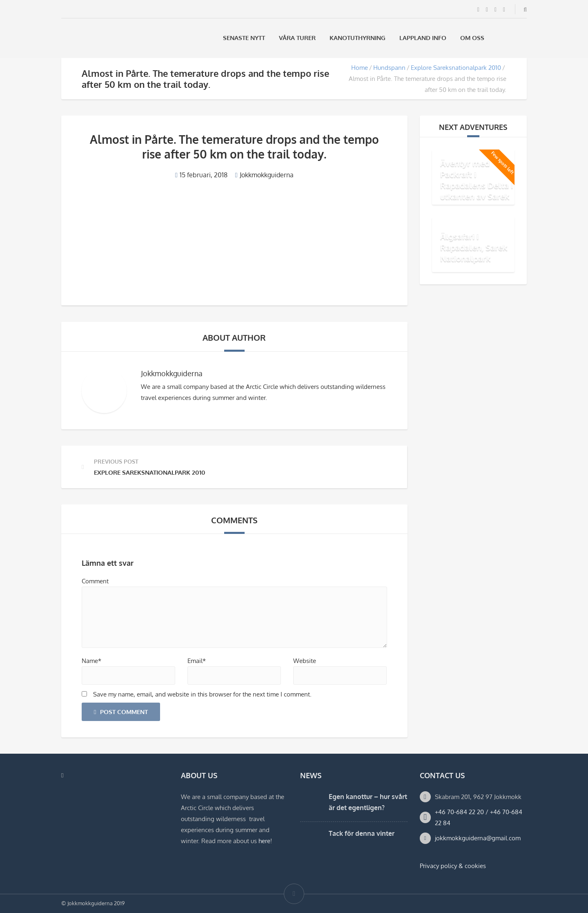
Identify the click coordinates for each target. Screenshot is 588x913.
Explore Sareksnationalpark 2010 (456, 68)
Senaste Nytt (244, 38)
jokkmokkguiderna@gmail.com (478, 838)
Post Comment (121, 712)
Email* (197, 661)
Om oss (472, 38)
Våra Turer (297, 38)
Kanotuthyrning (357, 38)
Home (360, 68)
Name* (91, 661)
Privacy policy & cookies (453, 866)
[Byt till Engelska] (523, 38)
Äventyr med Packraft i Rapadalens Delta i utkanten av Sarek (477, 180)
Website (305, 661)
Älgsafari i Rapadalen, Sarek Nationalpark (474, 247)
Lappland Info (423, 38)
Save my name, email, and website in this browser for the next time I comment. (202, 694)
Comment (95, 581)
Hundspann (389, 68)
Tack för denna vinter (362, 833)
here (264, 841)
